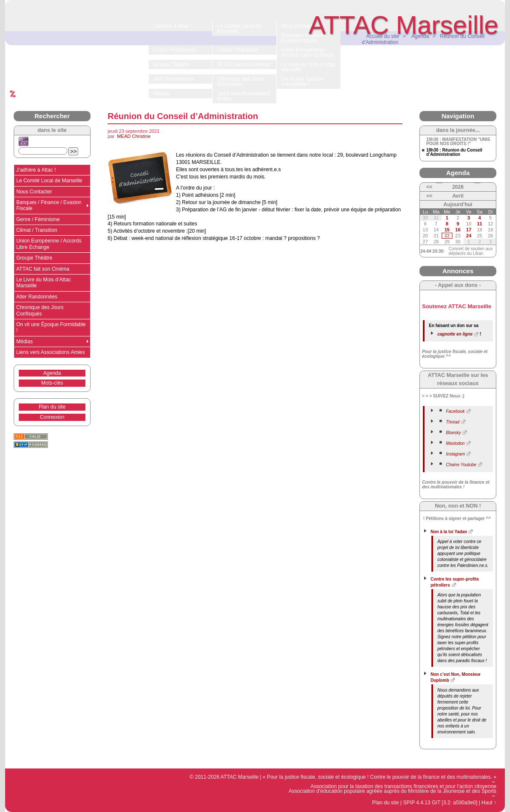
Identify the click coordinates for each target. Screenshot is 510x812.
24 (469, 236)
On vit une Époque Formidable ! (51, 327)
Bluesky (453, 433)
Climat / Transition (37, 230)
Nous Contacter (34, 192)
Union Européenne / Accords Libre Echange (49, 244)
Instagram (455, 454)
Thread (453, 422)
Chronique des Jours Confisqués (40, 310)
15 (447, 230)
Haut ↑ (489, 803)
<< (429, 187)
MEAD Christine (134, 136)
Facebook (455, 411)
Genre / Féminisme (38, 219)
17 (469, 230)
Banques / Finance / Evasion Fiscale (49, 205)
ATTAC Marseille (404, 25)
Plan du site (52, 407)
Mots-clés (52, 383)
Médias (25, 342)
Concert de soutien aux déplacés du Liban (470, 251)
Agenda (52, 373)
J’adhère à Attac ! (36, 170)
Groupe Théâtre (34, 258)
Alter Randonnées (37, 297)
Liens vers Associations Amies (51, 352)
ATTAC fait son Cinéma (43, 269)
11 (480, 224)
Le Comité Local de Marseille (49, 181)
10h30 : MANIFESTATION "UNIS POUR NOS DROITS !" (458, 142)
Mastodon (455, 443)
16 (458, 230)
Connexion (52, 417)
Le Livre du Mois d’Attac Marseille (44, 283)
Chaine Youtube (461, 465)
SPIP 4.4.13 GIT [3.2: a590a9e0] (440, 803)
